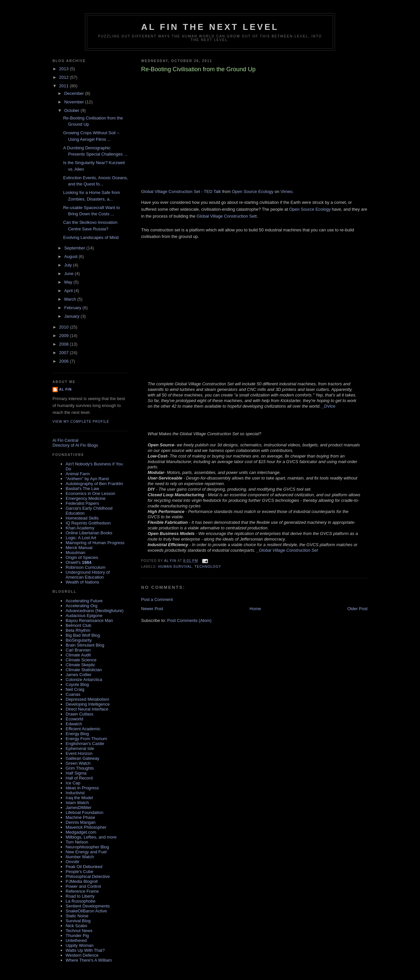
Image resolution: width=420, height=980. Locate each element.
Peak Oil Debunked (84, 867)
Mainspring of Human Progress (95, 543)
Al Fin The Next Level (210, 27)
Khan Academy (80, 528)
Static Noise (77, 916)
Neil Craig (75, 689)
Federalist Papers (82, 503)
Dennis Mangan (81, 822)
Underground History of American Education (88, 575)
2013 (64, 69)
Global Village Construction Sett (227, 216)
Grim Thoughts (80, 768)
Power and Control (83, 886)
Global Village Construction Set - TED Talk (181, 192)
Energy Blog (77, 734)
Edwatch (74, 724)
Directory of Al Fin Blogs (75, 445)
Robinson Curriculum (85, 567)
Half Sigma (76, 773)
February (73, 308)
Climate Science (81, 660)
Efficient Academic (83, 729)
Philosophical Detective (88, 876)
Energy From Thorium (86, 739)
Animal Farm (78, 474)
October (73, 110)
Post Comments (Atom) (189, 620)
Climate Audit (78, 655)
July (69, 265)
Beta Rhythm (78, 630)
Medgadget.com (81, 832)
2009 (64, 336)
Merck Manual (79, 548)
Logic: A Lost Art (81, 538)
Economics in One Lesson (90, 493)
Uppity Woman (80, 945)
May (69, 282)
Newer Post (152, 609)
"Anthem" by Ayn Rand (87, 479)
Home (255, 609)
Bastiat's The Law (82, 489)
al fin (65, 389)
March (71, 299)
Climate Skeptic (80, 665)
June (70, 274)
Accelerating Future (84, 601)
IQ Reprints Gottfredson (88, 523)
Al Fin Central (65, 440)
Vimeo (287, 192)
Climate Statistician (84, 670)
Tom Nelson (77, 842)
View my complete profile (81, 422)
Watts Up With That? (85, 950)
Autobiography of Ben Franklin (94, 484)
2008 (64, 344)
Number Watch (80, 857)
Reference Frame (82, 891)
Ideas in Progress (82, 788)
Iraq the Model (79, 798)
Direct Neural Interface (87, 709)
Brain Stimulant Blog (85, 645)
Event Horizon (79, 753)
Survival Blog (78, 921)
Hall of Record (79, 778)
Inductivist (75, 793)
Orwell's (78, 562)
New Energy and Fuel (86, 852)
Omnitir (73, 862)
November (75, 102)
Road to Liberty (80, 896)
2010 (64, 327)
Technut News (79, 931)
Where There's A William (89, 960)
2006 (64, 361)
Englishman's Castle (85, 744)
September (75, 248)
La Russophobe (81, 901)
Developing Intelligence (88, 704)
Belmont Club (78, 625)
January (73, 316)
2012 (64, 77)
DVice (330, 406)
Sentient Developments (88, 906)
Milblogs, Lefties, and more (91, 837)
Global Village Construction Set (288, 550)
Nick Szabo (76, 926)
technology (208, 567)
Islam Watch (77, 803)
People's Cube (79, 872)
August (72, 256)
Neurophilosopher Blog (87, 847)
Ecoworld (74, 719)
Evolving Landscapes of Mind (91, 237)
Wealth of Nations (82, 582)
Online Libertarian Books (89, 533)
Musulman (75, 553)
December (75, 93)
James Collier (79, 675)
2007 (64, 353)
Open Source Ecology (253, 192)
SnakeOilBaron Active (86, 911)
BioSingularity (79, 640)
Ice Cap (73, 783)
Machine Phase (80, 817)
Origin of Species (82, 557)
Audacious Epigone (84, 616)
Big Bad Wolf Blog (83, 635)
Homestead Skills (82, 518)
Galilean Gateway (83, 758)
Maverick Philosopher (86, 827)
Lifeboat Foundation (84, 812)
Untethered (76, 940)
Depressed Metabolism (87, 699)
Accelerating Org (82, 606)
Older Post (357, 609)
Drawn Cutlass (80, 714)
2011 (64, 86)
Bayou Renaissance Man (89, 620)
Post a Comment (157, 599)
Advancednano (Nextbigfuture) (94, 611)
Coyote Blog (77, 684)
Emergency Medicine (85, 498)
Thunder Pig (77, 936)
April (69, 291)
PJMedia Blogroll (82, 881)
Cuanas (73, 694)
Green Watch (78, 763)
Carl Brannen (78, 650)
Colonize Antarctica (84, 680)
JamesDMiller (79, 808)
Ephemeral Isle (80, 748)
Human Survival (175, 567)
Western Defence (82, 955)
